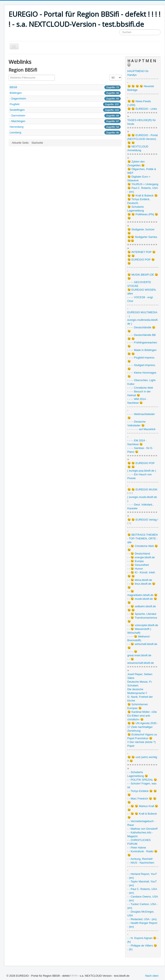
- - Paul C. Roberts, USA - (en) (142, 891)
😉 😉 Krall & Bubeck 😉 (143, 195)
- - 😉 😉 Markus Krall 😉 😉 (143, 808)
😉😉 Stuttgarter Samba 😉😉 (142, 239)
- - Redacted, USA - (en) (142, 919)
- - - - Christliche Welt (140, 388)
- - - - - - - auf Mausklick (141, 429)
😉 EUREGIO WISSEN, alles (142, 292)
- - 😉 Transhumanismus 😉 (142, 620)
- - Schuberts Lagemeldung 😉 (138, 774)
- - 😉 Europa (136, 561)
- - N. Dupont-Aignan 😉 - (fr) (143, 940)
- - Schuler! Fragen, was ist (142, 785)
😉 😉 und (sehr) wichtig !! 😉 (142, 759)
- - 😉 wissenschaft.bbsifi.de (141, 661)
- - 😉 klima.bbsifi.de (140, 580)
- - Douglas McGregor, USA (141, 914)
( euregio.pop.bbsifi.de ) (142, 471)
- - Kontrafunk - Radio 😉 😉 (143, 853)
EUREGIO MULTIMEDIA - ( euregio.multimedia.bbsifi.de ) (143, 318)
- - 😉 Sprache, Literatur (142, 614)
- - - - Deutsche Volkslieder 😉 (137, 424)
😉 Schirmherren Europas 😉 (138, 706)
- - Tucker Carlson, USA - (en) (143, 906)
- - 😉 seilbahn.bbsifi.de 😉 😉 (142, 608)
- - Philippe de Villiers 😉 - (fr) (142, 947)
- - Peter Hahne (137, 848)
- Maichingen (17, 121)
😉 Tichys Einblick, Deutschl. (139, 201)
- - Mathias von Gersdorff (143, 829)
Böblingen (16, 93)
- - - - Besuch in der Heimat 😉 (139, 393)
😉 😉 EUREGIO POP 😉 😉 (141, 465)
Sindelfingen (17, 110)
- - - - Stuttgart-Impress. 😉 (142, 367)
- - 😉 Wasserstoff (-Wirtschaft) (140, 631)
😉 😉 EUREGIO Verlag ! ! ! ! (143, 522)
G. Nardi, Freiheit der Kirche (140, 699)
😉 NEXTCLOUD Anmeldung (138, 148)
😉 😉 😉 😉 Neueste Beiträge (141, 88)
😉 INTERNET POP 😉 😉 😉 (142, 254)
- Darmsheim (17, 115)
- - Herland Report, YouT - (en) (142, 876)
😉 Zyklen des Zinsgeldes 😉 (136, 163)
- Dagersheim (18, 99)
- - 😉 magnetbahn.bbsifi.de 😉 (143, 593)
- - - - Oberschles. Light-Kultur (142, 382)
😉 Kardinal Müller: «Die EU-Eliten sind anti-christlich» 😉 (142, 716)
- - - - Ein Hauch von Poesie (140, 476)
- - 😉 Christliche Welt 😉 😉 (143, 548)
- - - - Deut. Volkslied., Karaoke (141, 506)
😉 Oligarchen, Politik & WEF (142, 171)
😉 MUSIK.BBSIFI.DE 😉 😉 (143, 277)
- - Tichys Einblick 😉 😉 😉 (142, 793)
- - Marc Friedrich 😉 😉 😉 (142, 800)
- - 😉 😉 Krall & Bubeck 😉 (142, 816)
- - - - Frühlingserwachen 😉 (142, 344)
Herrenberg (17, 127)
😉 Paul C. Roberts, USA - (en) (143, 190)
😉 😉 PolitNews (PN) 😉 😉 (143, 216)
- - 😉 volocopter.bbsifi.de (143, 625)
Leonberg (15, 132)
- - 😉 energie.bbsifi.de (141, 557)
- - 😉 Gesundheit (138, 565)
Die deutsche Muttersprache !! (137, 691)
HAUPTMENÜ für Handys (138, 73)
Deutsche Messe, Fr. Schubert (140, 684)
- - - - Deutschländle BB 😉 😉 (142, 337)
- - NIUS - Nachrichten (141, 863)
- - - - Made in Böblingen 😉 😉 (142, 352)
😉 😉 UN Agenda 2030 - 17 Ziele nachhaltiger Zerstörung (143, 727)
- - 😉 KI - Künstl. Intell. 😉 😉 (141, 574)
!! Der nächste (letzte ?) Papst (142, 744)
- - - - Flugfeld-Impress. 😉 (141, 359)
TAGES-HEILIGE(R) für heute (142, 122)
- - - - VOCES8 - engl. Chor (140, 299)
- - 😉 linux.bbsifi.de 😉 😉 (141, 586)
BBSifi (13, 87)
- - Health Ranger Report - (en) (142, 925)
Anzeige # (109, 75)
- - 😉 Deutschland (139, 554)
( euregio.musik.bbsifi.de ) (142, 499)
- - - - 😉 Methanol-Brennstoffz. (139, 638)
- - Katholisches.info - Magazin (140, 834)
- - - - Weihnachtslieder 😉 (141, 416)
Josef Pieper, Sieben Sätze (140, 676)
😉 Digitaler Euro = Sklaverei (139, 179)
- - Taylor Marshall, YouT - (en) (142, 883)
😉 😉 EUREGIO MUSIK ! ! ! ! (143, 491)
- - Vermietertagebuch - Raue (141, 823)
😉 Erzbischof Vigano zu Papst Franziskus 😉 (142, 736)
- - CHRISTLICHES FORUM (139, 842)
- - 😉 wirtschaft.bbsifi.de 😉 (142, 646)
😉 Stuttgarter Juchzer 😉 (141, 231)
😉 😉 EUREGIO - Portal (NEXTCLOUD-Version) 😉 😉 (143, 139)
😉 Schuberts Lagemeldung (136, 209)
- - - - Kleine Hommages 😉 (142, 375)
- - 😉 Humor (135, 569)
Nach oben (152, 976)
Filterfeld (9, 75)
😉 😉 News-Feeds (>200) (139, 103)
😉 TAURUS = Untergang (143, 184)
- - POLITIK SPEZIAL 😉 (142, 780)
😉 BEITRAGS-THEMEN (143, 535)
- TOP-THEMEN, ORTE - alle (143, 540)
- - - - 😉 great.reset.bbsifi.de (139, 653)
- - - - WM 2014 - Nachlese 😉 (137, 401)
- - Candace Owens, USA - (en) (143, 898)
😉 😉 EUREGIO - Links (142, 109)
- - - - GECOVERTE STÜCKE (139, 284)
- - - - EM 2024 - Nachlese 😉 (137, 442)
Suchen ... (119, 29)
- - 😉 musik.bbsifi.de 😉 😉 (142, 601)
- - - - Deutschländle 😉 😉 (141, 329)
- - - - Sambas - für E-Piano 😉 (140, 450)
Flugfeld (14, 104)
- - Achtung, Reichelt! (140, 859)
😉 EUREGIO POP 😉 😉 (141, 261)
